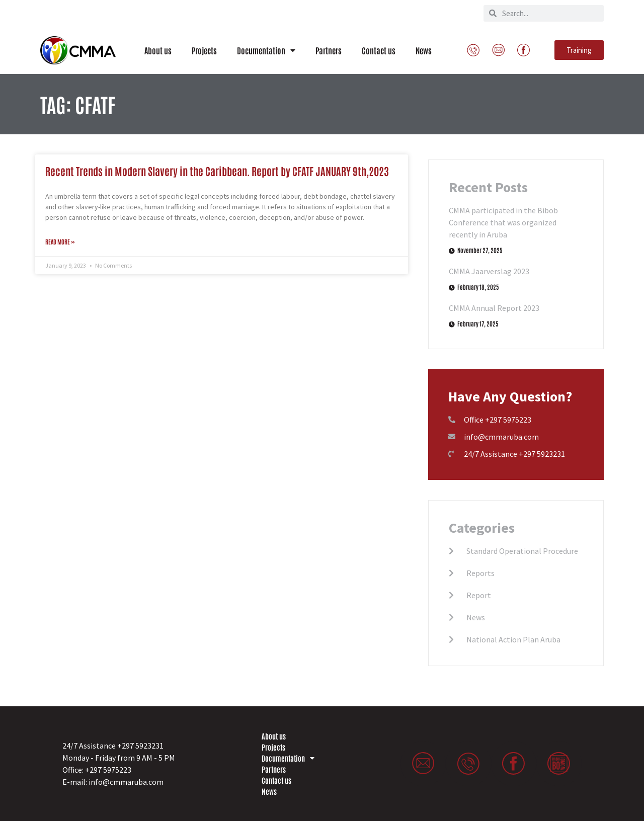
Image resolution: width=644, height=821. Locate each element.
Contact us (379, 50)
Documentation (266, 50)
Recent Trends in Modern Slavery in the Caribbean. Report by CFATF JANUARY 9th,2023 (217, 171)
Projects (204, 50)
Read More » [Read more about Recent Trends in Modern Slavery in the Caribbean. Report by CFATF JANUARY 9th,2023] (60, 241)
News (424, 50)
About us (158, 50)
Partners (329, 50)
